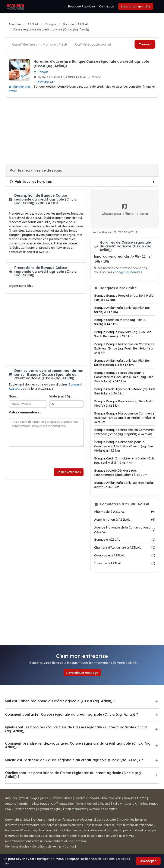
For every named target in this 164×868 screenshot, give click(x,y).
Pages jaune (39, 798)
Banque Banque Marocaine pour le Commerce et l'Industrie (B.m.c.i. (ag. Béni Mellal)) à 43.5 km (124, 446)
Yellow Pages (40, 804)
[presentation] (41, 458)
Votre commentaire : (25, 412)
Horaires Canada (87, 798)
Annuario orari (111, 798)
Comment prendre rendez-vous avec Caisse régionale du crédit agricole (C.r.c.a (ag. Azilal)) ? (78, 745)
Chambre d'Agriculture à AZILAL (125, 547)
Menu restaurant (75, 809)
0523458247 (46, 82)
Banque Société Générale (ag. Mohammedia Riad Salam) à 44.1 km (121, 473)
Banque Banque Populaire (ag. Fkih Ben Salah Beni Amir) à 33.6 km (123, 334)
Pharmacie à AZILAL (125, 512)
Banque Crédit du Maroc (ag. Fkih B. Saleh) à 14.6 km (120, 322)
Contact (70, 846)
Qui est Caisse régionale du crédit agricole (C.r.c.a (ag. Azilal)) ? (60, 701)
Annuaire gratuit (17, 798)
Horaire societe (24, 809)
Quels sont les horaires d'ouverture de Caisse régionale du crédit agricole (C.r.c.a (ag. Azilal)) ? (76, 729)
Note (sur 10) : (61, 396)
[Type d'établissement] (39, 44)
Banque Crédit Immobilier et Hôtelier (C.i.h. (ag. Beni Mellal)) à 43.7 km (124, 461)
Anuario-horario (16, 804)
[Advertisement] (82, 131)
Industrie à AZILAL (125, 563)
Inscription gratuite (136, 6)
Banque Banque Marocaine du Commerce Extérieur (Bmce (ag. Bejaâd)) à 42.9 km (124, 432)
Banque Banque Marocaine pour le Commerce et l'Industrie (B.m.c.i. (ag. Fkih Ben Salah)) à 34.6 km (124, 377)
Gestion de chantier (103, 809)
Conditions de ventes (47, 846)
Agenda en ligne (49, 809)
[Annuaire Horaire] (15, 6)
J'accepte (148, 861)
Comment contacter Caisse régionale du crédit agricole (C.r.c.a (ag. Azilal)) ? (72, 714)
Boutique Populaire (81, 6)
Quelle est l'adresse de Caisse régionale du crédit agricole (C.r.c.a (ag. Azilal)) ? (74, 760)
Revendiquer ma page (82, 673)
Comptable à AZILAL (125, 555)
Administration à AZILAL (125, 520)
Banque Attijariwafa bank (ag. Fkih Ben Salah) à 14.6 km (122, 310)
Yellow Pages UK (125, 804)
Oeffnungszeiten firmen (68, 804)
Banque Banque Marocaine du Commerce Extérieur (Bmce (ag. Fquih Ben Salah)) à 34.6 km (124, 348)
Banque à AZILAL (125, 540)
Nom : (13, 396)
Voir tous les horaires (31, 182)
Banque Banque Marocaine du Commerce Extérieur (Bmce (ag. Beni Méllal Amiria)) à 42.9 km (125, 418)
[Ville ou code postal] (102, 44)
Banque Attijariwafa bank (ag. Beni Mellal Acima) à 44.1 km (124, 485)
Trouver (145, 44)
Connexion (107, 6)
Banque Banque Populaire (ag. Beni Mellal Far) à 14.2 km (124, 298)
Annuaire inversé (99, 804)
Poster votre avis (69, 472)
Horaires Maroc (135, 798)
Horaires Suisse (61, 798)
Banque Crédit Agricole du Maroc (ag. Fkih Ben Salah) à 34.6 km (125, 391)
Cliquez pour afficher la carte (125, 209)
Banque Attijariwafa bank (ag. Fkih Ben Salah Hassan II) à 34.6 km (122, 363)
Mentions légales (17, 846)
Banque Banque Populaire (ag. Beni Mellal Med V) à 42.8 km (124, 403)
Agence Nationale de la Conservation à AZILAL (125, 530)
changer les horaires (128, 272)
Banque (41, 72)
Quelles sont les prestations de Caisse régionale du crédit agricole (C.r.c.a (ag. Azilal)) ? (73, 775)
